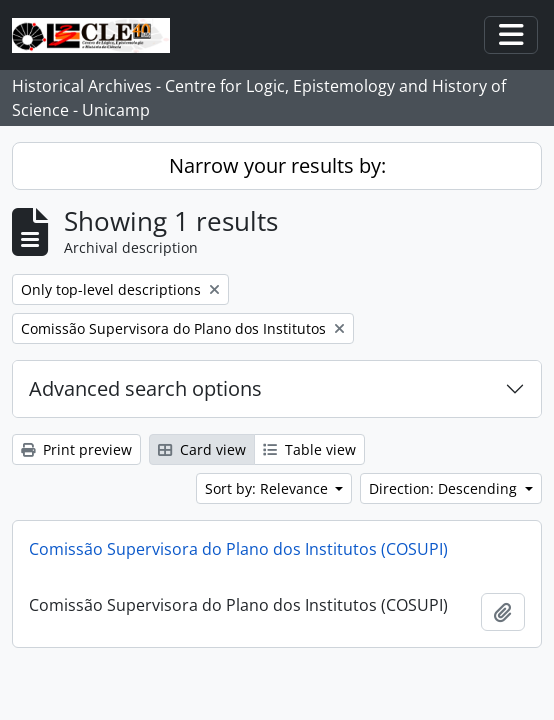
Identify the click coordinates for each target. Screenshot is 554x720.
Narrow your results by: (277, 165)
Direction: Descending (445, 488)
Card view (202, 449)
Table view (309, 449)
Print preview (76, 449)
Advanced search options (145, 388)
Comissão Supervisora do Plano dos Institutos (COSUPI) (238, 549)
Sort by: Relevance (268, 488)
